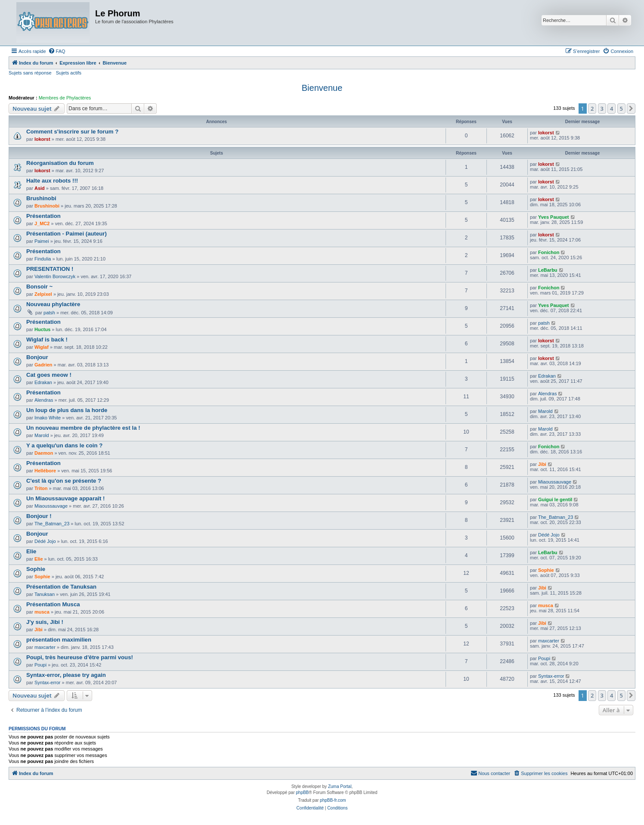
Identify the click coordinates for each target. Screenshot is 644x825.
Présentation (43, 216)
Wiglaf (42, 347)
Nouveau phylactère (53, 304)
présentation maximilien (59, 640)
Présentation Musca (53, 604)
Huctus (42, 329)
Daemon (44, 453)
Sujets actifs (69, 73)
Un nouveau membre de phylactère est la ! (83, 428)
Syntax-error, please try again (66, 675)
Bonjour (37, 357)
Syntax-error (48, 682)
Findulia (43, 259)
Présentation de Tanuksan (61, 587)
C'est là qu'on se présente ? (64, 481)
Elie (31, 551)
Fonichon (549, 252)
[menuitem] (57, 51)
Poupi (40, 665)
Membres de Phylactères (65, 98)
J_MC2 (42, 223)
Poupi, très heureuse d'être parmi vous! (80, 657)
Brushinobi (41, 198)
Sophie (36, 569)
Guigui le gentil (555, 499)
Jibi (542, 464)
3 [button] (602, 109)
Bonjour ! (39, 516)
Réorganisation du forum (60, 163)
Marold (545, 411)
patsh (49, 313)
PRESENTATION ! (50, 269)
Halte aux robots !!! (52, 181)
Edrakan (43, 382)
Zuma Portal (340, 786)
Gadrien (43, 365)
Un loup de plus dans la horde (67, 410)
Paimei (42, 241)
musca (42, 612)
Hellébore (45, 471)
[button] (631, 109)
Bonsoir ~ (39, 287)
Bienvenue (322, 88)
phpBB (302, 792)
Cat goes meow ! (49, 375)
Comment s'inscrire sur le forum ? (72, 132)
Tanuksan (45, 594)
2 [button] (592, 109)
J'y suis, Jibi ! (45, 622)
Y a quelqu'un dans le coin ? (64, 445)
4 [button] (611, 109)
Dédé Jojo (45, 541)
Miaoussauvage (555, 482)
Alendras (44, 400)
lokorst (42, 139)
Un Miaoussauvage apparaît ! (65, 498)
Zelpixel (43, 294)
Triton (41, 488)
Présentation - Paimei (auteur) (67, 234)
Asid (40, 188)
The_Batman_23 (52, 524)
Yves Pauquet (554, 217)
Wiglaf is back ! (47, 340)
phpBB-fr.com (333, 800)
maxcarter (45, 647)
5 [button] (621, 109)
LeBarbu (548, 270)
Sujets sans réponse (30, 73)
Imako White (48, 418)
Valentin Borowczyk (55, 276)
